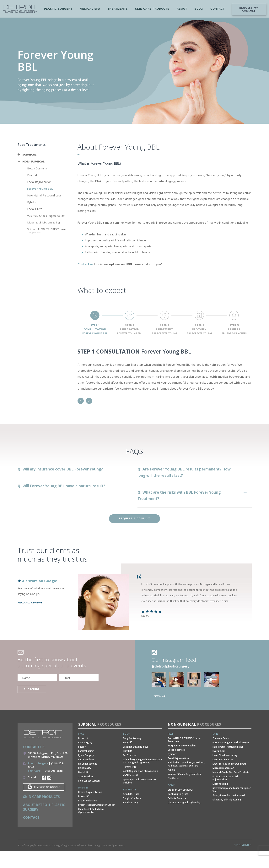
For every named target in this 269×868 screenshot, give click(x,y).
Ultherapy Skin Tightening (227, 800)
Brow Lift (83, 738)
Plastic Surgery (58, 12)
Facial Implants (86, 759)
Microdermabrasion (223, 768)
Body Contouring (132, 738)
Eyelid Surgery (86, 755)
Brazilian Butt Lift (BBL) (135, 747)
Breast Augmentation (90, 792)
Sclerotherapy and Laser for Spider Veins (232, 790)
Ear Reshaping (86, 751)
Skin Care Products (152, 9)
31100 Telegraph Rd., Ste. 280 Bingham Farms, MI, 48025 (48, 755)
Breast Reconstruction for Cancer (97, 805)
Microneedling (220, 784)
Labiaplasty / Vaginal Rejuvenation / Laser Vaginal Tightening (143, 761)
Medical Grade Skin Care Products (231, 772)
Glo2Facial (173, 778)
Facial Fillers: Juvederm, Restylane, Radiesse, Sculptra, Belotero (186, 764)
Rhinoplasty (85, 768)
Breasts (83, 788)
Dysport (32, 175)
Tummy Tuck (130, 767)
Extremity (130, 790)
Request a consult (135, 519)
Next (89, 401)
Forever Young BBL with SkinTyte (231, 742)
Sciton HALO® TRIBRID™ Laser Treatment (184, 740)
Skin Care (34, 771)
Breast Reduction (88, 801)
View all (161, 696)
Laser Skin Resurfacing (225, 755)
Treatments (118, 12)
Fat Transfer (130, 755)
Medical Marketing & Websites (96, 846)
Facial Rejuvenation (39, 182)
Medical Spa (90, 12)
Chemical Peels (221, 738)
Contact (31, 818)
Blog (199, 9)
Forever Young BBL (40, 189)
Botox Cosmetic (37, 168)
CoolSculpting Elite (178, 794)
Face (81, 734)
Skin (215, 734)
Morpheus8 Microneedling (43, 222)
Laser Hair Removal (223, 759)
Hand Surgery (130, 802)
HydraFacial (219, 751)
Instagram (224, 10)
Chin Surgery (85, 742)
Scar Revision (86, 776)
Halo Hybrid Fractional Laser (45, 195)
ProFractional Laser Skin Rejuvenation (226, 778)
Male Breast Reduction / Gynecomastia (91, 811)
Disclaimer (243, 845)
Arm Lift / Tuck (131, 794)
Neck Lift (83, 772)
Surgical (29, 154)
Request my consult (249, 9)
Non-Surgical (33, 161)
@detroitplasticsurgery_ (171, 666)
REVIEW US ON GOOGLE (47, 787)
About (182, 9)
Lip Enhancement (88, 764)
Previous (81, 401)
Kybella (32, 202)
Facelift (82, 747)
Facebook (217, 10)
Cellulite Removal (177, 798)
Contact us (85, 264)
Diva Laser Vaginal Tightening (184, 802)
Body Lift (128, 742)
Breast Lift (84, 796)
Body (126, 734)
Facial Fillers (35, 209)
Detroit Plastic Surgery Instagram (49, 778)
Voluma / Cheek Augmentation (46, 216)
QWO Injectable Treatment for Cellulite (140, 781)
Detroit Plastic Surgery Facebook (44, 778)
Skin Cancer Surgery (89, 781)
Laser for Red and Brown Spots (229, 764)
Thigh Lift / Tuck (132, 798)
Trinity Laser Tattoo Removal (229, 795)
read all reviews (30, 603)
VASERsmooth (131, 775)
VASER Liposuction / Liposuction (140, 771)
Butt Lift (127, 751)
